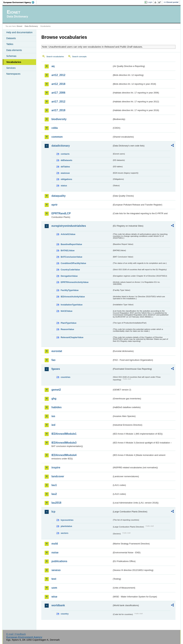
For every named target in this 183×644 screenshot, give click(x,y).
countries (65, 377)
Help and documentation (19, 32)
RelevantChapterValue (72, 337)
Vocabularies (14, 62)
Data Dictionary (31, 26)
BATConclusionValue (71, 257)
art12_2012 (58, 75)
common (57, 137)
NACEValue (66, 311)
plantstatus (66, 526)
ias (53, 416)
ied (53, 425)
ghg (54, 399)
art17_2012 (58, 102)
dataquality (58, 196)
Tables (10, 44)
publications (59, 561)
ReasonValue (67, 329)
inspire (56, 467)
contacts (65, 154)
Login (150, 2)
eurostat (57, 351)
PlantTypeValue (68, 323)
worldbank (58, 605)
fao (53, 360)
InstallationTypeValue (72, 305)
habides (56, 407)
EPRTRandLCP (61, 213)
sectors (64, 533)
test (54, 579)
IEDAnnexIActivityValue (73, 297)
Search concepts (79, 57)
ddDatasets (66, 160)
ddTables (65, 167)
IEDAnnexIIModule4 (64, 455)
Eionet (20, 26)
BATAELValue (67, 250)
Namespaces (13, 74)
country (65, 614)
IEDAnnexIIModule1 (64, 434)
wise (54, 597)
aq (53, 66)
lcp (53, 512)
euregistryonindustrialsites (69, 226)
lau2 (54, 494)
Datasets (11, 38)
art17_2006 (58, 93)
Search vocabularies (55, 57)
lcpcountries (67, 520)
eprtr (54, 205)
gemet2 (56, 390)
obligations (66, 179)
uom (54, 588)
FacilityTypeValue (70, 290)
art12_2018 (58, 84)
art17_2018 (58, 110)
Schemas (11, 56)
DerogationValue (69, 276)
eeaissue (65, 173)
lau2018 (56, 503)
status (64, 186)
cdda (54, 128)
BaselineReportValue (71, 244)
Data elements (14, 50)
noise (55, 553)
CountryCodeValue (70, 270)
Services (11, 68)
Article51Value (68, 234)
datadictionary (61, 146)
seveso (56, 570)
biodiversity (59, 119)
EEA (20, 2)
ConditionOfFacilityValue (73, 263)
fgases (56, 369)
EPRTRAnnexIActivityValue (75, 282)
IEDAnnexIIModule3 (64, 443)
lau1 (54, 485)
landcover (58, 476)
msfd (55, 544)
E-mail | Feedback (16, 634)
